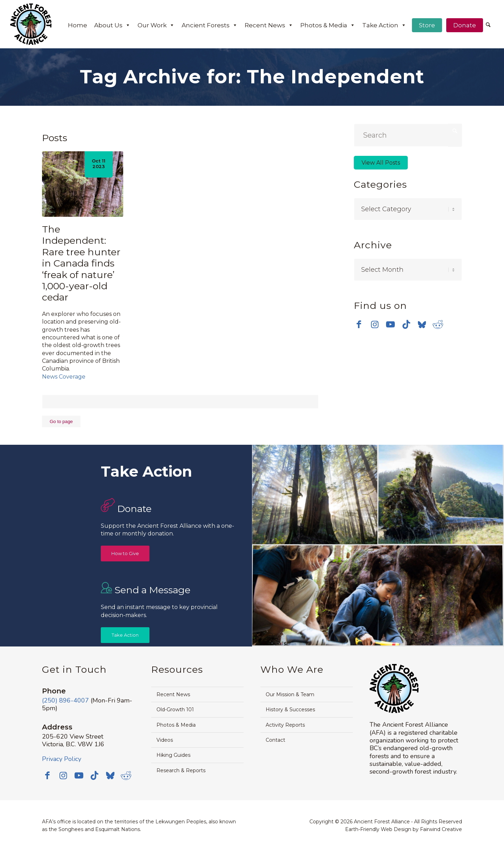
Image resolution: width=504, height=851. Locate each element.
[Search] (488, 25)
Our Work (156, 25)
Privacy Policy (62, 759)
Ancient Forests (210, 25)
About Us (112, 25)
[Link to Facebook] (359, 323)
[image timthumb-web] (441, 495)
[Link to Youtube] (390, 323)
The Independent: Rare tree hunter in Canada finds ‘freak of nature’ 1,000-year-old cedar (81, 263)
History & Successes (290, 710)
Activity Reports (285, 725)
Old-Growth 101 (175, 710)
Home (78, 25)
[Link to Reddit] (438, 323)
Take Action (384, 25)
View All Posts (381, 163)
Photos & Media (328, 25)
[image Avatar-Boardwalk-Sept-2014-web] (378, 596)
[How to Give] (125, 554)
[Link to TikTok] (406, 323)
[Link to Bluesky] (422, 324)
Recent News (269, 25)
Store (427, 25)
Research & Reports (181, 770)
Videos (165, 740)
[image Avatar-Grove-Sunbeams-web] (315, 495)
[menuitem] (488, 26)
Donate (465, 25)
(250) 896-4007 (65, 700)
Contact (275, 740)
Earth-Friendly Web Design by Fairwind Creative (404, 829)
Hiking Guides (173, 755)
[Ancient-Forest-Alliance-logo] (31, 24)
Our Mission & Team (290, 694)
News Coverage (64, 377)
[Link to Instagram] (375, 323)
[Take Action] (125, 635)
